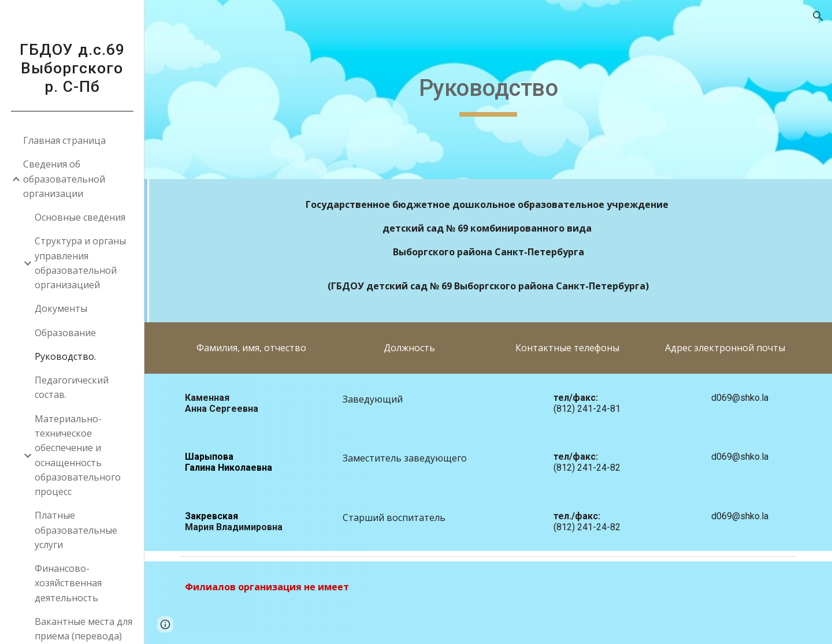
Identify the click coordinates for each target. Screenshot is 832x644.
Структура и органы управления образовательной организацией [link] (80, 263)
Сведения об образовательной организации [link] (64, 179)
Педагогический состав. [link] (72, 387)
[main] (489, 90)
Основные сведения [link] (80, 217)
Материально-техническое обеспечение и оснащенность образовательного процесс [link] (78, 455)
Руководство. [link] (65, 356)
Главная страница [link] (64, 140)
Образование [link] (65, 333)
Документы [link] (61, 308)
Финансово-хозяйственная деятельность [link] (68, 583)
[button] (818, 16)
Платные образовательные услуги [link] (76, 530)
